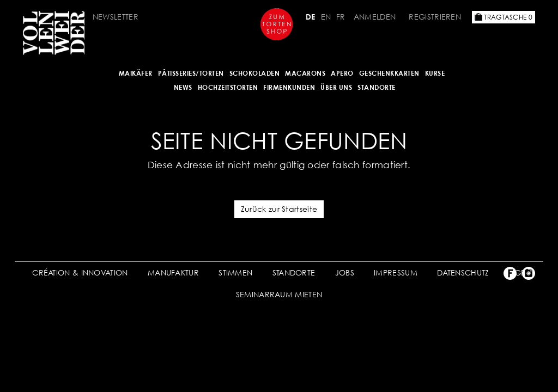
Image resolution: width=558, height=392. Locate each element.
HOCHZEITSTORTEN (228, 87)
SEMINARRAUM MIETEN (279, 294)
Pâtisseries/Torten (191, 73)
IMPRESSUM (396, 272)
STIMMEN (235, 272)
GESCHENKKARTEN (389, 73)
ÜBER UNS (336, 87)
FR (341, 17)
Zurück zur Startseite (279, 209)
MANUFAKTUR (173, 272)
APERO (342, 73)
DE (311, 17)
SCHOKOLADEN (255, 73)
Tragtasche (504, 17)
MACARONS (305, 73)
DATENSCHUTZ (463, 272)
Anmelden (375, 17)
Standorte (377, 87)
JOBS (345, 272)
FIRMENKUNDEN (289, 87)
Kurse (435, 73)
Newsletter (116, 17)
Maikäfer (136, 73)
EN (326, 17)
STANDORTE (294, 272)
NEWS (183, 87)
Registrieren (435, 17)
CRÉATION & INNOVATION (80, 272)
